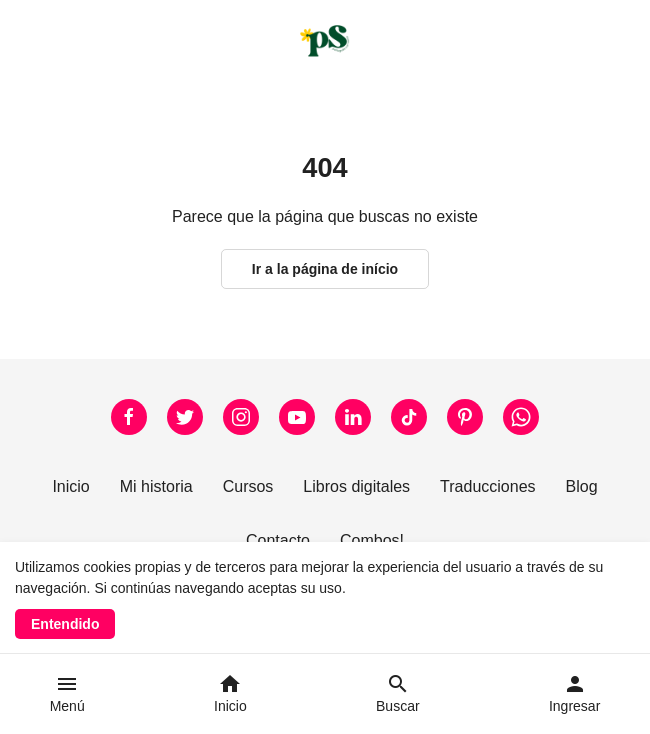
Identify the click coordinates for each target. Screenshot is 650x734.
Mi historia (156, 486)
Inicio (70, 486)
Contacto (278, 540)
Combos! (372, 540)
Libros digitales (356, 486)
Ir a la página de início (325, 269)
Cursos (248, 486)
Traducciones (487, 486)
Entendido (65, 624)
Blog (582, 486)
